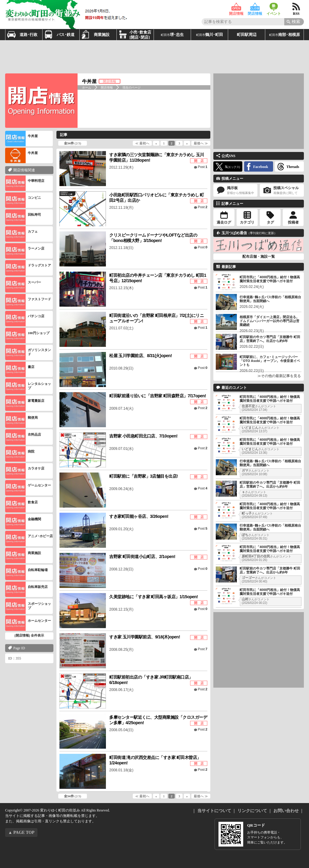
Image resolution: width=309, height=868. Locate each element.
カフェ (21, 234)
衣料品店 (23, 437)
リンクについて (252, 811)
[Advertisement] (154, 57)
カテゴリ (247, 222)
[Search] (294, 22)
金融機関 (23, 522)
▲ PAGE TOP (21, 833)
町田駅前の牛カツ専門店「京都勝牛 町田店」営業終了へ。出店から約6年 (270, 339)
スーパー (23, 285)
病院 (20, 454)
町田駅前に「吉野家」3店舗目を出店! (143, 476)
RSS (296, 7)
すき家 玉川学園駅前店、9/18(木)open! (145, 637)
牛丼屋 (21, 139)
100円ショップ (27, 336)
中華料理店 (25, 183)
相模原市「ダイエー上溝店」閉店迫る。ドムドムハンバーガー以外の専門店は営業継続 (269, 321)
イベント (274, 7)
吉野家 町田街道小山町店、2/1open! (142, 557)
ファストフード (28, 302)
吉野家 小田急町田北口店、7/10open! (143, 436)
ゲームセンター (28, 488)
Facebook (261, 167)
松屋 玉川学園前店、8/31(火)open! (141, 356)
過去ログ (224, 222)
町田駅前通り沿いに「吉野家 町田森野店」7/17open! (158, 396)
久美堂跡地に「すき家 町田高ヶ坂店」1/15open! (154, 597)
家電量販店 (25, 403)
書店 (20, 369)
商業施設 (23, 555)
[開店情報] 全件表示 (29, 635)
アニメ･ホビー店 (29, 539)
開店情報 (236, 7)
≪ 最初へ (142, 143)
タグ (270, 222)
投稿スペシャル (282, 190)
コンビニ (23, 200)
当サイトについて (214, 811)
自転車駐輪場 (26, 572)
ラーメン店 (25, 251)
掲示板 (235, 190)
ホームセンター (28, 623)
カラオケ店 (25, 471)
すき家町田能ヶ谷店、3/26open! (139, 516)
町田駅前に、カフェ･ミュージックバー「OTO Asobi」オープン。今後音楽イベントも (270, 361)
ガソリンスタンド (28, 352)
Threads (293, 167)
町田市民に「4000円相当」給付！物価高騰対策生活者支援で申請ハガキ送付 (270, 279)
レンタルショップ (28, 386)
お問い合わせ (286, 811)
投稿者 (293, 222)
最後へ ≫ (201, 143)
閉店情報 (255, 7)
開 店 (199, 161)
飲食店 (21, 505)
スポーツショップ (28, 606)
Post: (203, 167)
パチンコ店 (25, 319)
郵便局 (21, 420)
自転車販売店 (26, 589)
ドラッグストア (28, 268)
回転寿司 (23, 217)
